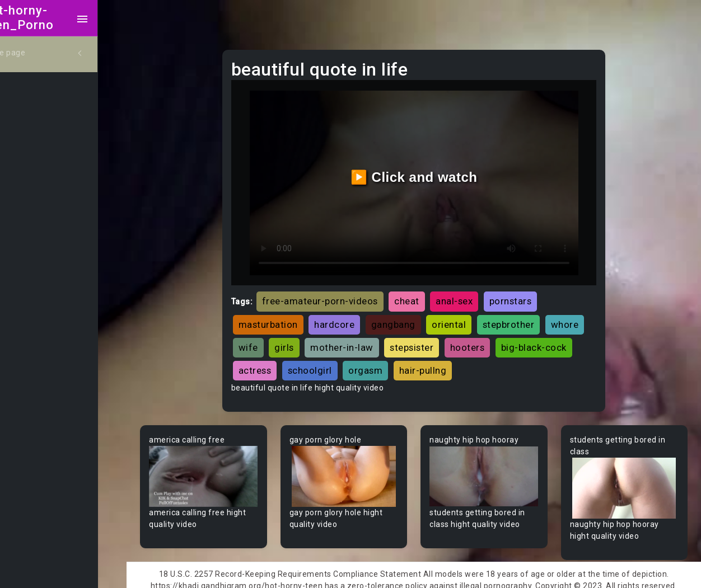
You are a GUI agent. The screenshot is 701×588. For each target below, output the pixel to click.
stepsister (472, 340)
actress (353, 363)
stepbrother (525, 317)
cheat (423, 294)
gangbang (410, 317)
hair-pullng (521, 363)
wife (309, 340)
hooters (528, 340)
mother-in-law (402, 340)
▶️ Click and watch (424, 173)
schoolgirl (408, 363)
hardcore (350, 317)
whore (269, 340)
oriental (465, 317)
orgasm (464, 363)
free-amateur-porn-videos (336, 294)
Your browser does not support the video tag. (220, 468)
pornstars (527, 294)
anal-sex (470, 294)
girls (345, 340)
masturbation (284, 317)
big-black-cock (288, 363)
